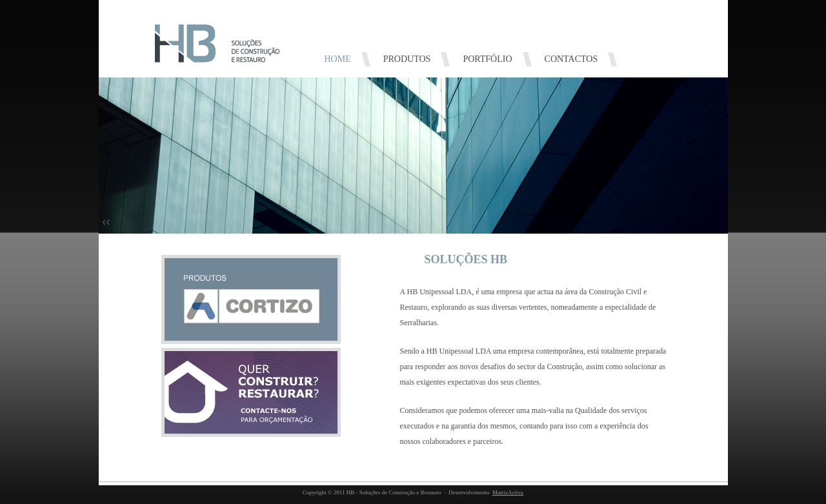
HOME (338, 59)
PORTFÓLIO (487, 59)
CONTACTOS (571, 59)
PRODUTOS (407, 59)
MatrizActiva (508, 492)
